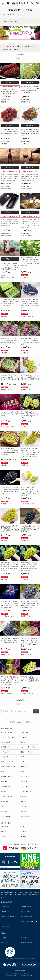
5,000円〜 (4, 832)
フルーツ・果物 (5, 15)
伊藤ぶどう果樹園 (26, 655)
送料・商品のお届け (26, 917)
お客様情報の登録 (26, 907)
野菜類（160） (25, 732)
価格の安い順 (28, 46)
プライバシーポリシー (8, 943)
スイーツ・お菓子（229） (28, 747)
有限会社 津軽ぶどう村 (8, 277)
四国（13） (24, 811)
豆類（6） (23, 742)
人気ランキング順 (8, 46)
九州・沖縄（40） (6, 816)
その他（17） (5, 757)
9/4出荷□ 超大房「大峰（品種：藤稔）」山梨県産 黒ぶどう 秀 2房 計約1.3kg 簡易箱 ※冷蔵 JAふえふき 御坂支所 (30, 304)
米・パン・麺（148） (7, 732)
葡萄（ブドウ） (16, 15)
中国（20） (5, 811)
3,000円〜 (23, 827)
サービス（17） (25, 777)
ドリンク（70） (6, 752)
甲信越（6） (5, 801)
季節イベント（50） (26, 816)
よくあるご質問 (25, 912)
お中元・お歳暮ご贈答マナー (29, 922)
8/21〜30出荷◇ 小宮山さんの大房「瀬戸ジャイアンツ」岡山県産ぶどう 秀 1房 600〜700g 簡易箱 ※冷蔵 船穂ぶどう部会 (30, 567)
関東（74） (24, 797)
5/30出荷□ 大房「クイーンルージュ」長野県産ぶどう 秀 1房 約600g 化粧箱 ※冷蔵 (10, 132)
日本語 (12, 722)
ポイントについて (7, 922)
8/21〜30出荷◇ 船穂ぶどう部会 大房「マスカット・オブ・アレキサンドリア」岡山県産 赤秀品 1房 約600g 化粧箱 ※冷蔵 (30, 491)
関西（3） (4, 806)
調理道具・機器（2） (7, 777)
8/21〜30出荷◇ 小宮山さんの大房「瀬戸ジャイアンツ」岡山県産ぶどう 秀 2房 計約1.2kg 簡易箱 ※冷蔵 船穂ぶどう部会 (10, 567)
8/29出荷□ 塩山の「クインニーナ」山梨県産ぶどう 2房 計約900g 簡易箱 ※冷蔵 (10, 340)
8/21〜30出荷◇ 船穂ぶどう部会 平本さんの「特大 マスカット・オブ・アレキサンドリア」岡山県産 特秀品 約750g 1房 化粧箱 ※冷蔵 (30, 453)
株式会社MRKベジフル (8, 426)
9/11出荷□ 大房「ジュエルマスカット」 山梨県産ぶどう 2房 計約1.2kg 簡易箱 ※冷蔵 (30, 679)
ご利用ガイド (5, 912)
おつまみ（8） (25, 787)
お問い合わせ (5, 926)
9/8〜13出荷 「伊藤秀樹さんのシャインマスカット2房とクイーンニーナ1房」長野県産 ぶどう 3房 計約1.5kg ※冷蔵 (30, 642)
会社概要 (4, 938)
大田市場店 (4, 144)
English (19, 722)
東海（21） (24, 801)
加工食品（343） (6, 747)
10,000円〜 (5, 837)
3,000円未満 (5, 827)
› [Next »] (26, 58)
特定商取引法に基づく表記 (28, 943)
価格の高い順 (7, 50)
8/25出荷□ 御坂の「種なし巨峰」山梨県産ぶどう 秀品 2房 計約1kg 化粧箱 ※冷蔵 (10, 640)
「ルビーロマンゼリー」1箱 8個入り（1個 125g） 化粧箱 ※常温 (10, 414)
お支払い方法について (8, 917)
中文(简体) (28, 722)
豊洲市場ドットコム (7, 102)
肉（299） (23, 737)
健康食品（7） (25, 767)
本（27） (23, 772)
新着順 (19, 46)
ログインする (5, 907)
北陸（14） (24, 806)
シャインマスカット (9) (9, 22)
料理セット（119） (26, 752)
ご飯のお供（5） (6, 787)
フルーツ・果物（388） (8, 737)
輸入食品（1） (5, 792)
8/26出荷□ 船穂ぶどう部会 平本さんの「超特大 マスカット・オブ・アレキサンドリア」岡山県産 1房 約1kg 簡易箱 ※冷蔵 (30, 262)
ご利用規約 (24, 938)
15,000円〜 (24, 837)
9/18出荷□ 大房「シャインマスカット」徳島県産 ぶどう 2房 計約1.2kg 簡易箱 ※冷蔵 (30, 377)
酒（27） (23, 762)
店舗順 (16, 50)
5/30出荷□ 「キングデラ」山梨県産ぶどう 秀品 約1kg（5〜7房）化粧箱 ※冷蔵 (10, 92)
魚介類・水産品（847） (8, 742)
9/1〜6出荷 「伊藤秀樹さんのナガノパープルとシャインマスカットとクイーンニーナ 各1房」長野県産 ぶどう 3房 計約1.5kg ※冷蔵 (10, 681)
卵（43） (23, 757)
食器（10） (5, 782)
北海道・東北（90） (7, 797)
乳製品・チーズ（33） (8, 762)
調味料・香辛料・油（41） (9, 767)
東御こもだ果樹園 (6, 189)
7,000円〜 (23, 832)
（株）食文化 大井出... (28, 504)
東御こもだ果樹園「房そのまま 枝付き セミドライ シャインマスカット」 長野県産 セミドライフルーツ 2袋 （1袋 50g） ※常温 (30, 223)
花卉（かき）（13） (26, 782)
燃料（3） (4, 772)
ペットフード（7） (26, 792)
